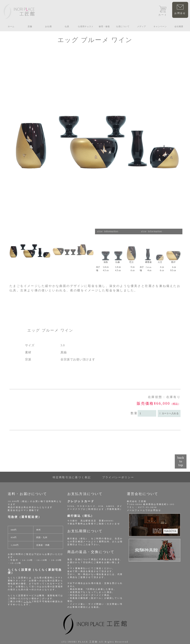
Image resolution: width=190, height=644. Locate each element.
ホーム (11, 26)
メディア (142, 26)
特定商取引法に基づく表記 (72, 477)
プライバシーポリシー (118, 477)
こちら (28, 601)
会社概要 (179, 26)
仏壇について (123, 26)
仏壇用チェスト (86, 26)
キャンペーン (160, 26)
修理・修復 (104, 26)
